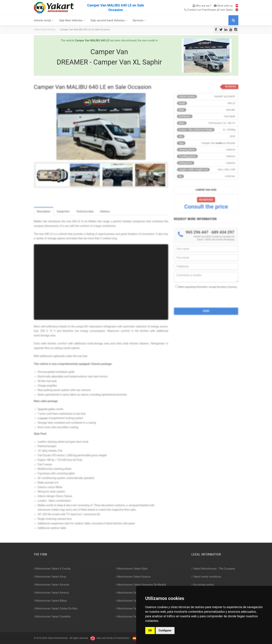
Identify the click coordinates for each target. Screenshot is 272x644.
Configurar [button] (165, 630)
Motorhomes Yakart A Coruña (52, 569)
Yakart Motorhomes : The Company (213, 569)
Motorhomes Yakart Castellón (52, 617)
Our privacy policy (203, 585)
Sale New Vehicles (72, 20)
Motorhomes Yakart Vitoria (132, 617)
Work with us (223, 6)
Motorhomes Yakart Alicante (52, 585)
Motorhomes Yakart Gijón (132, 569)
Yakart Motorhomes (45, 29)
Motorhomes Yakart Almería (51, 593)
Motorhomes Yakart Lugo (132, 601)
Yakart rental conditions (206, 577)
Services (139, 20)
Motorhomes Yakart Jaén (132, 593)
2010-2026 (42, 638)
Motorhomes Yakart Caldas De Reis (56, 609)
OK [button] (150, 630)
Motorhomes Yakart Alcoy (50, 577)
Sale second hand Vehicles (109, 20)
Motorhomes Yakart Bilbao (50, 601)
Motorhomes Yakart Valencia (134, 609)
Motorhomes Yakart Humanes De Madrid (141, 585)
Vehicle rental (44, 20)
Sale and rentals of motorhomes (109, 638)
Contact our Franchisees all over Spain (209, 10)
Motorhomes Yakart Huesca (133, 577)
